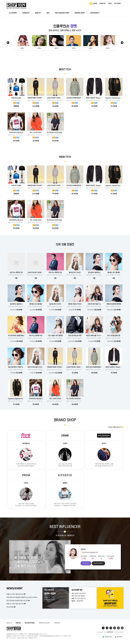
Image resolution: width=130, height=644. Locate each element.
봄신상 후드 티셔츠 (75, 273)
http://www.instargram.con (89, 552)
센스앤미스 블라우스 (94, 273)
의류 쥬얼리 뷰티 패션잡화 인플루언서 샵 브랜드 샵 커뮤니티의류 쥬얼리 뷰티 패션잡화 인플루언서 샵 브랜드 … (36, 597)
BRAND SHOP (80, 13)
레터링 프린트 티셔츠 (75, 304)
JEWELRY (26, 13)
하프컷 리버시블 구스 (94, 304)
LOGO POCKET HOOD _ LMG (55, 98)
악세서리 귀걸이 (16, 98)
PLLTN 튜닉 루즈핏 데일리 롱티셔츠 (55, 133)
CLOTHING (13, 13)
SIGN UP (103, 3)
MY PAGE (117, 3)
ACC (48, 13)
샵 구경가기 (86, 563)
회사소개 (9, 623)
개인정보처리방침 (30, 623)
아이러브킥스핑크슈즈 (16, 133)
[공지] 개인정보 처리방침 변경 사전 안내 (17, 601)
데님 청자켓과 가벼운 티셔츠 (17, 367)
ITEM (65, 69)
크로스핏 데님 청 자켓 (75, 336)
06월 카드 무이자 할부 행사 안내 (15, 604)
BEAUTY (38, 13)
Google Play (108, 637)
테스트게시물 (10, 607)
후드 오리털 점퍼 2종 (114, 336)
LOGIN (95, 3)
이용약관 (18, 623)
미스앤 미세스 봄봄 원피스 (16, 336)
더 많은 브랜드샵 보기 (116, 427)
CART (110, 3)
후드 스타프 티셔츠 (36, 133)
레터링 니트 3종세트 (114, 273)
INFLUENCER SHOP (62, 13)
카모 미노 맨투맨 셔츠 (16, 273)
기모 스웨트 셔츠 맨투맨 (55, 336)
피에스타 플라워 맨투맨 (114, 304)
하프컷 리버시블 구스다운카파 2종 (97, 336)
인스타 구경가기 (98, 563)
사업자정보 (57, 623)
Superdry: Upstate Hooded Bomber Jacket (114, 98)
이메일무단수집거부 (44, 623)
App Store (120, 637)
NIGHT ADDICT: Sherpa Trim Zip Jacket (94, 98)
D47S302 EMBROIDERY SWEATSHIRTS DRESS (75, 98)
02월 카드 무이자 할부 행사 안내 (15, 594)
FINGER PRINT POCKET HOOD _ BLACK (36, 98)
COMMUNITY (95, 13)
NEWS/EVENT (15, 588)
